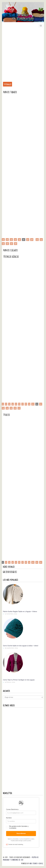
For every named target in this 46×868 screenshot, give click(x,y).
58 (16, 244)
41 (3, 240)
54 (41, 240)
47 (28, 240)
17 (19, 408)
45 (19, 240)
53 (37, 240)
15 (11, 408)
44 (15, 240)
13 (3, 408)
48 (32, 240)
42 (7, 240)
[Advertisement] (23, 53)
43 (11, 240)
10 (33, 404)
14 (7, 408)
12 (41, 404)
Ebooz (41, 863)
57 (11, 244)
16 (15, 408)
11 (37, 562)
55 (3, 244)
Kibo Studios (33, 863)
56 (7, 244)
